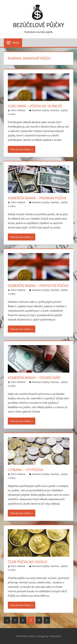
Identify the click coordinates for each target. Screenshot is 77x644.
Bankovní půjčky (41, 110)
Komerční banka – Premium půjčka (37, 198)
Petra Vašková (18, 110)
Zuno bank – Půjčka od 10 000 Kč (35, 106)
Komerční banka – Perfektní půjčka (38, 286)
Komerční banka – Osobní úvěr (34, 378)
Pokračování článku (21, 149)
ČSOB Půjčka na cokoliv (28, 562)
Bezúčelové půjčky (39, 25)
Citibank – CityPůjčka (25, 470)
